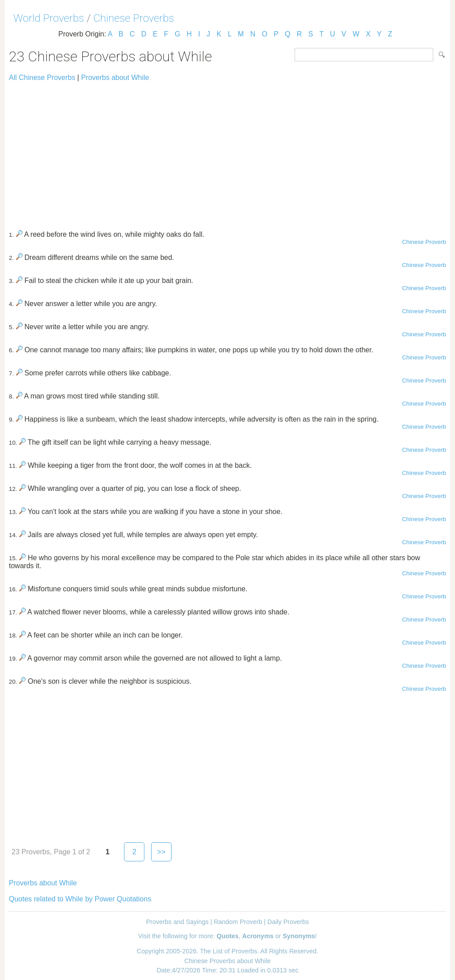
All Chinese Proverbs (42, 78)
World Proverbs (49, 18)
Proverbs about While (115, 78)
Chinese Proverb (424, 242)
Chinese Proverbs (134, 18)
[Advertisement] (227, 152)
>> (162, 852)
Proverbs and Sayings (178, 922)
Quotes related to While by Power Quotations (80, 899)
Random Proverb (238, 922)
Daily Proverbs (288, 922)
